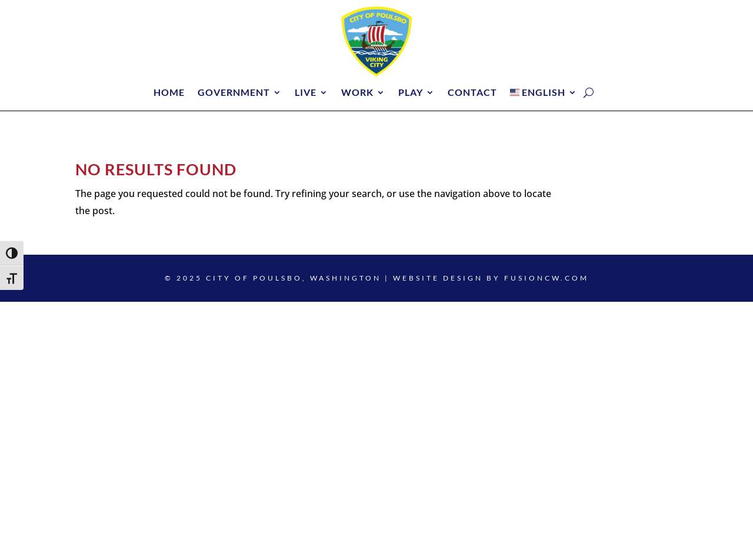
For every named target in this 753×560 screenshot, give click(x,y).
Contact (472, 93)
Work (357, 93)
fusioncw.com (547, 278)
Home (169, 93)
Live (306, 93)
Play (411, 93)
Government (234, 93)
